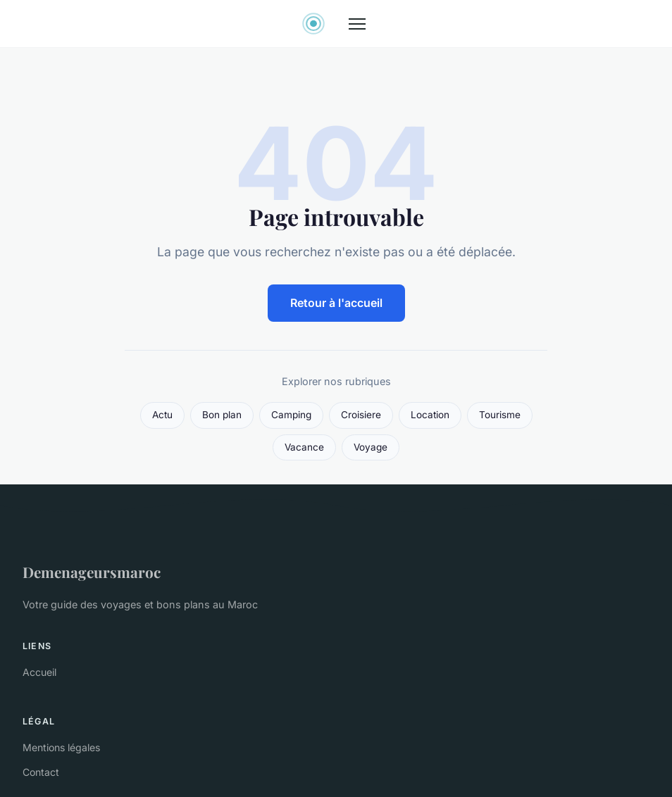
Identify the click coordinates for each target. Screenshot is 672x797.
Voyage (371, 447)
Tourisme (500, 415)
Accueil (39, 672)
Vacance (304, 447)
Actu (162, 415)
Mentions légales (61, 747)
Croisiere (361, 415)
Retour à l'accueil (336, 303)
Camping (291, 415)
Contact (41, 772)
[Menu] (357, 24)
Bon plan (222, 415)
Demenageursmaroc (92, 572)
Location (430, 415)
